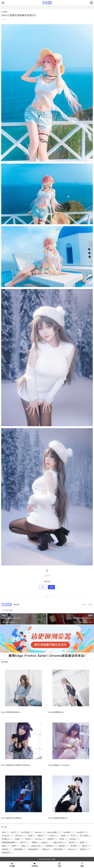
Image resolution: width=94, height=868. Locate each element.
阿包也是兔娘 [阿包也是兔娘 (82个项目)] (34, 849)
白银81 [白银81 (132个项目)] (25, 846)
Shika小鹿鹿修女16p (56, 712)
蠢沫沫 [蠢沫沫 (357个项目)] (86, 846)
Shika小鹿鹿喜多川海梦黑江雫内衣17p (16, 765)
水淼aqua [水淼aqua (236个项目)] (46, 842)
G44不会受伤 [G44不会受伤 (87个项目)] (27, 832)
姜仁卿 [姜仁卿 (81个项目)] (29, 839)
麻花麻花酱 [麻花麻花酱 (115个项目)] (8, 853)
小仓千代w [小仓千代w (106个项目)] (40, 839)
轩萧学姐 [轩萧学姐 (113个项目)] (7, 849)
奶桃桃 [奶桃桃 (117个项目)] (19, 839)
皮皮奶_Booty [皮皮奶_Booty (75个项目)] (37, 846)
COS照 (4, 12)
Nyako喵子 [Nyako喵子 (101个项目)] (69, 832)
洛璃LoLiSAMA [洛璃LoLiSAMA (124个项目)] (60, 842)
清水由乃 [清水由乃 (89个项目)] (73, 842)
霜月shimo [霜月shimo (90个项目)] (73, 849)
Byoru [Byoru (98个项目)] (5, 832)
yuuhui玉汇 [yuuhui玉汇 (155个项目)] (8, 836)
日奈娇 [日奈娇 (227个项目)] (64, 839)
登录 (43, 587)
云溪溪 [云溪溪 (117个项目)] (65, 836)
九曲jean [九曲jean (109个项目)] (42, 836)
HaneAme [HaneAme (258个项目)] (40, 832)
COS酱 (53, 859)
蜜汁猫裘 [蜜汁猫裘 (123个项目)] (75, 846)
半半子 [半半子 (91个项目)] (75, 836)
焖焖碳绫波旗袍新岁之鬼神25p (83, 618)
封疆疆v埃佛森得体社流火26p (11, 618)
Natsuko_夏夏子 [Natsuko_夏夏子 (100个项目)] (54, 832)
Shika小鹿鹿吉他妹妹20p (11, 712)
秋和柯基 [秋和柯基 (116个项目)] (64, 846)
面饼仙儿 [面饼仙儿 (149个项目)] (85, 849)
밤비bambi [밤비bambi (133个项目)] (21, 836)
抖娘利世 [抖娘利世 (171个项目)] (53, 839)
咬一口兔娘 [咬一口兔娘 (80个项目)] (85, 836)
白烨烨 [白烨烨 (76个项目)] (15, 846)
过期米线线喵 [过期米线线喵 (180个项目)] (20, 849)
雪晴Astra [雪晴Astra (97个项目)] (47, 849)
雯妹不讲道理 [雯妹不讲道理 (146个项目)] (60, 849)
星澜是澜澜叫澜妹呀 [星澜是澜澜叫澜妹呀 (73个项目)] (10, 842)
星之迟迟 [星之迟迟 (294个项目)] (75, 839)
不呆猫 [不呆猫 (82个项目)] (32, 836)
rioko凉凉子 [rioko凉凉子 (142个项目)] (82, 832)
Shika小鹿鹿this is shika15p (59, 765)
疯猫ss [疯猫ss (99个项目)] (6, 846)
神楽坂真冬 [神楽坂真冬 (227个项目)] (51, 846)
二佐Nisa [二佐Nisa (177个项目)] (54, 836)
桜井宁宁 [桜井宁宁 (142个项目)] (25, 842)
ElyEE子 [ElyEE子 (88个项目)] (15, 832)
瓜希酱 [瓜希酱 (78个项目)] (84, 842)
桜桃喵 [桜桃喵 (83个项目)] (36, 842)
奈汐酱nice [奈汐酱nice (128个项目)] (8, 839)
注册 (51, 587)
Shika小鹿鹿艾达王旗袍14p (11, 818)
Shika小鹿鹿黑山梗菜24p (58, 818)
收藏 (16, 605)
